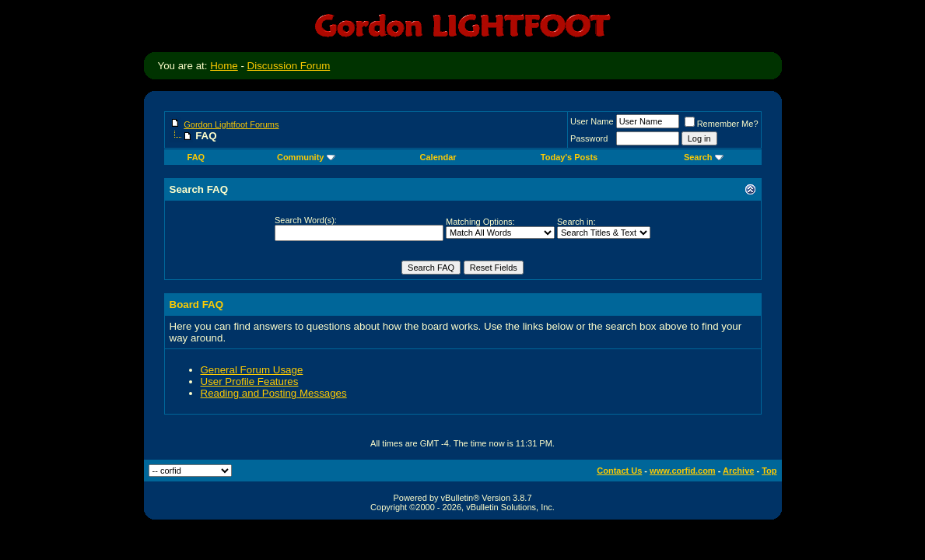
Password (589, 138)
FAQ (196, 157)
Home (224, 66)
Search (704, 157)
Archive (738, 471)
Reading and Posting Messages (274, 393)
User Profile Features (250, 381)
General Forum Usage (252, 370)
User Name (592, 121)
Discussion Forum (289, 66)
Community (306, 157)
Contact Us (619, 471)
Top (769, 471)
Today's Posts (569, 157)
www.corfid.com (683, 471)
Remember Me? (722, 124)
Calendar (438, 157)
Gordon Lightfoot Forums (231, 124)
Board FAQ (197, 304)
